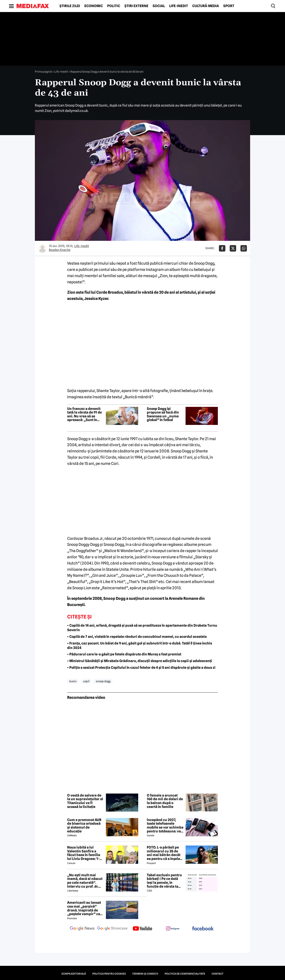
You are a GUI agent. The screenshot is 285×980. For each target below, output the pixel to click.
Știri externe (136, 6)
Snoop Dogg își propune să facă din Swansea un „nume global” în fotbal (163, 414)
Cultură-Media (206, 6)
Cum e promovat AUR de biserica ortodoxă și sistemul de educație (84, 826)
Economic (94, 6)
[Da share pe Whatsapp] (244, 248)
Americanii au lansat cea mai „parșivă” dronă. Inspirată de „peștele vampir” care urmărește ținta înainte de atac (85, 908)
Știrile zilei (70, 6)
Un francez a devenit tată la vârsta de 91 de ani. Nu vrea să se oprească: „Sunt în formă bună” (84, 414)
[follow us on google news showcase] (112, 929)
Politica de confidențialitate (185, 974)
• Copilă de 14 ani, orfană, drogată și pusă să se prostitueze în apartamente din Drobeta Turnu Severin (142, 628)
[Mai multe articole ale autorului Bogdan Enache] (42, 248)
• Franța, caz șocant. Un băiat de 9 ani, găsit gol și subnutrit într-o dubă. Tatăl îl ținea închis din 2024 (140, 646)
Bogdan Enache (60, 250)
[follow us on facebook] (203, 929)
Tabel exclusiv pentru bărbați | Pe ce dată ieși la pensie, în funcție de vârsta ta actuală (164, 881)
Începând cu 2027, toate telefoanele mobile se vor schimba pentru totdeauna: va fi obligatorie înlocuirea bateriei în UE (165, 826)
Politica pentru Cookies (109, 974)
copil (86, 681)
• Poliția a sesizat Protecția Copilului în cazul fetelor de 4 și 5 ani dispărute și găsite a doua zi (141, 668)
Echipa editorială (74, 974)
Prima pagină (43, 72)
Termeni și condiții (145, 974)
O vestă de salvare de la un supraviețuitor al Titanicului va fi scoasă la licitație (85, 801)
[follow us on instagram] (173, 929)
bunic (73, 681)
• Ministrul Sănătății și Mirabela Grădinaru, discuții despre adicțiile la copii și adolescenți (140, 661)
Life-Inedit (179, 6)
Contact (218, 974)
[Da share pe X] (233, 248)
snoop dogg (103, 681)
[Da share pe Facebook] (222, 248)
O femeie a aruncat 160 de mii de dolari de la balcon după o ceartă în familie (165, 801)
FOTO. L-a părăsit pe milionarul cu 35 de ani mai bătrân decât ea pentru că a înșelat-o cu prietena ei (165, 853)
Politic (114, 6)
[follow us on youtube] (142, 929)
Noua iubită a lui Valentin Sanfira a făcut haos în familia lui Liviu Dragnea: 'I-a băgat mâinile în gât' (84, 853)
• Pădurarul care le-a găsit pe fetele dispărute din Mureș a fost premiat (124, 654)
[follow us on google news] (82, 929)
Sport (229, 6)
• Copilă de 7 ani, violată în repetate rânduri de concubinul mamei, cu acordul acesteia (137, 637)
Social (159, 6)
